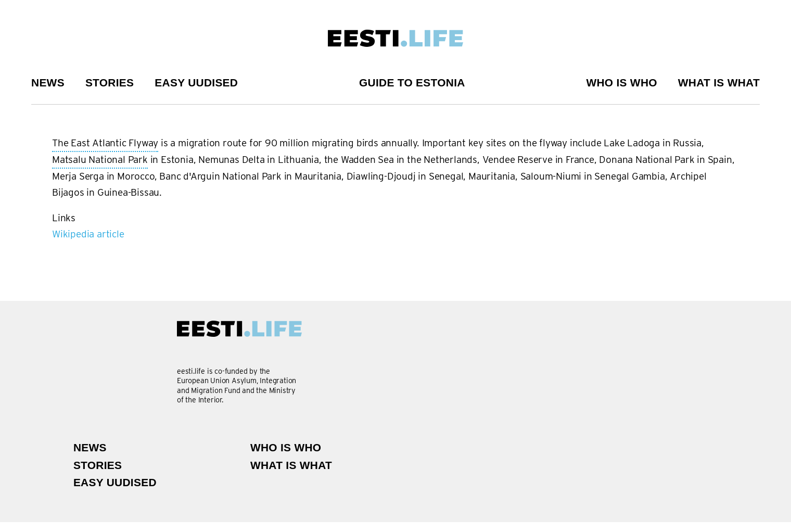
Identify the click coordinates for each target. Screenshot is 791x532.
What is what (719, 83)
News (48, 83)
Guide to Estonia (412, 83)
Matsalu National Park (100, 160)
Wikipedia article (88, 234)
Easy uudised (196, 83)
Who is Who (621, 83)
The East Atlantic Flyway (105, 144)
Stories (110, 83)
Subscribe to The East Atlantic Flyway (56, 246)
